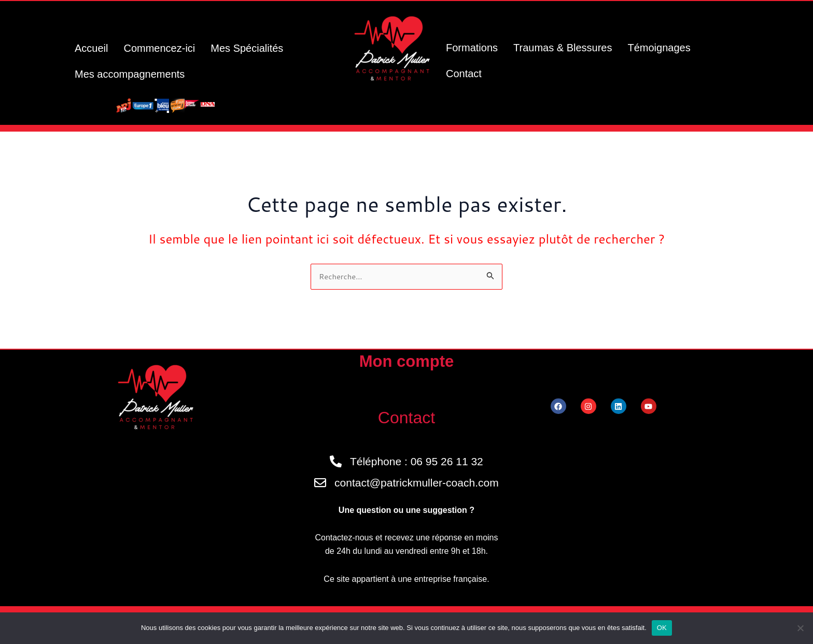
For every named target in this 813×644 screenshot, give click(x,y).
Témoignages (659, 48)
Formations (472, 48)
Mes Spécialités (247, 48)
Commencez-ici (159, 48)
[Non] (800, 628)
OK (662, 628)
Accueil (91, 48)
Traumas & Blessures (563, 48)
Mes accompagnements (130, 74)
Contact (464, 74)
